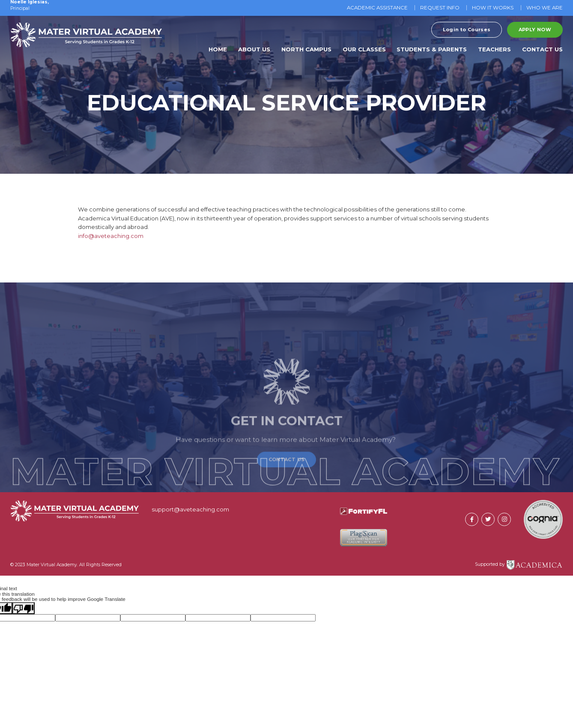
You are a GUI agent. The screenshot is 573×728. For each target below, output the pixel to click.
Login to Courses (467, 30)
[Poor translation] (24, 608)
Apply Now (535, 30)
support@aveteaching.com (190, 509)
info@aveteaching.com (111, 236)
